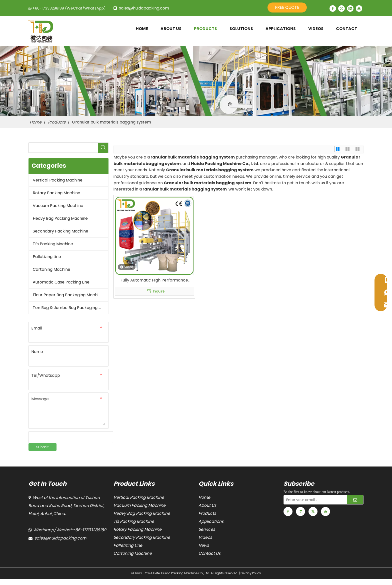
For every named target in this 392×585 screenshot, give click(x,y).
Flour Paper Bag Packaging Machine (68, 295)
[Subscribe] (355, 500)
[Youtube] (359, 8)
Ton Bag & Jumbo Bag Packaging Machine (70, 308)
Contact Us (209, 553)
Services (207, 529)
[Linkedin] (350, 8)
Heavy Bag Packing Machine (60, 218)
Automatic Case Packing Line (61, 282)
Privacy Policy (251, 573)
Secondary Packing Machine (60, 231)
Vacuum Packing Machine (58, 206)
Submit (42, 447)
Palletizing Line (47, 257)
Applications (211, 521)
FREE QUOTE (287, 7)
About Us (207, 505)
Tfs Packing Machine (53, 244)
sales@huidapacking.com (144, 8)
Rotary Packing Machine (56, 193)
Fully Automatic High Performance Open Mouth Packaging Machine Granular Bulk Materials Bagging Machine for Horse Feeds (154, 280)
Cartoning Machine (51, 269)
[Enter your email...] (314, 500)
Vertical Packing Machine (58, 180)
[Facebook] (333, 8)
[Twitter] (341, 8)
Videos (205, 537)
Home (204, 497)
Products (207, 513)
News (204, 545)
